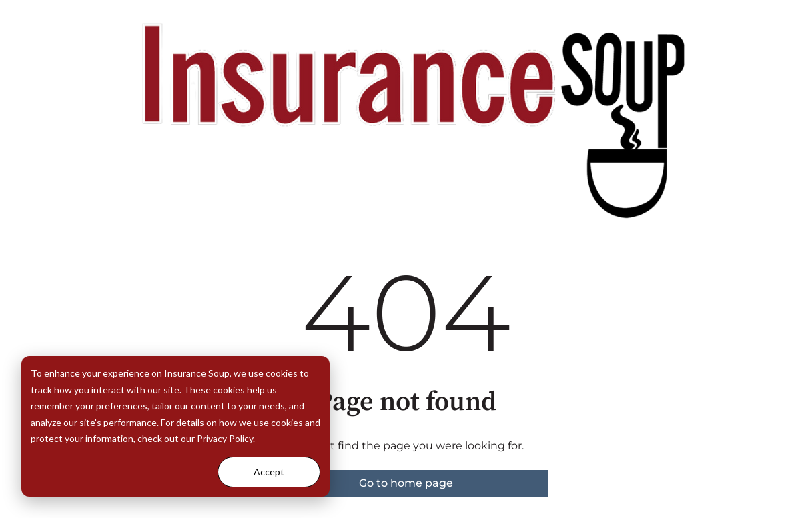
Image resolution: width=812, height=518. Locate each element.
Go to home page (406, 483)
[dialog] (175, 426)
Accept (269, 472)
